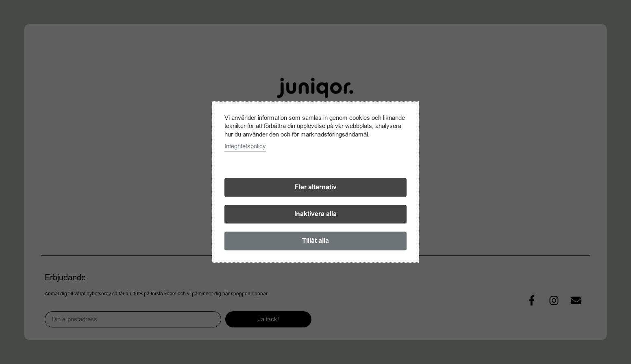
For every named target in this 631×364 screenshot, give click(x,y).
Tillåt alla (315, 241)
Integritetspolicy (245, 146)
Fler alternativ (316, 187)
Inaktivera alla (315, 214)
